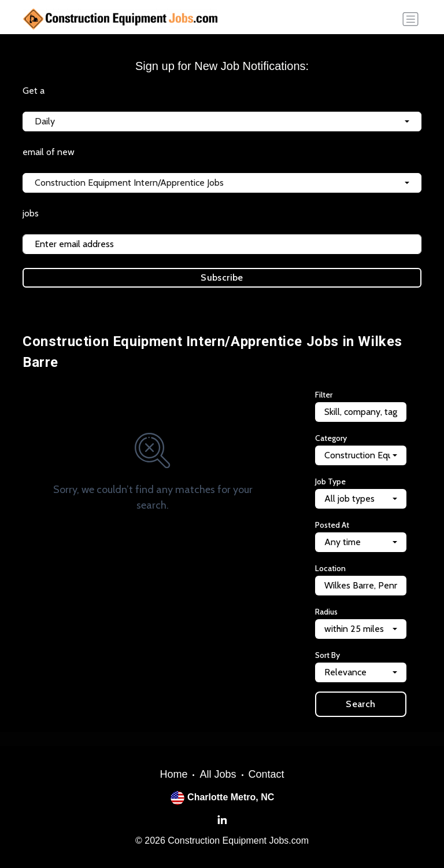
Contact (267, 774)
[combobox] (222, 122)
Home (173, 774)
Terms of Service (271, 301)
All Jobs (218, 774)
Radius (326, 612)
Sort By (328, 655)
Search (360, 704)
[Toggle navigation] (410, 19)
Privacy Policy (208, 301)
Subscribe (222, 277)
